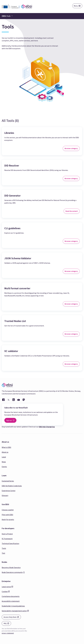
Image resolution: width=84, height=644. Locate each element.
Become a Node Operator (11, 567)
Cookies (5, 591)
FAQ (7, 623)
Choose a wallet (8, 510)
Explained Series (8, 481)
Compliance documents (11, 596)
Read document (72, 211)
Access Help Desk (12, 617)
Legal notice (6, 587)
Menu (76, 6)
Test (3, 553)
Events (4, 467)
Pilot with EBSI (7, 515)
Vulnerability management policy (14, 611)
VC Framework (7, 539)
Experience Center (9, 491)
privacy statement (8, 633)
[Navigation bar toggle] (7, 16)
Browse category (71, 148)
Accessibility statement (11, 601)
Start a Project (7, 534)
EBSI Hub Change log (47, 427)
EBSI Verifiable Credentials (12, 486)
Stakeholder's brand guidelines (13, 606)
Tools (4, 548)
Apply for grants (8, 519)
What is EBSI (6, 447)
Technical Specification (10, 543)
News (4, 462)
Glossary (5, 495)
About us (5, 452)
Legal (4, 457)
